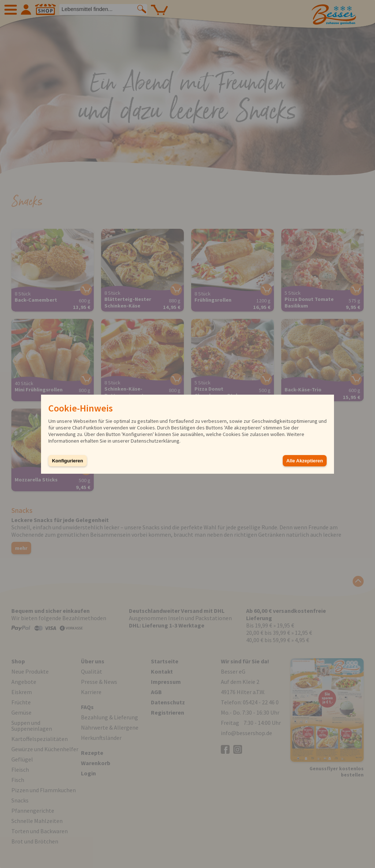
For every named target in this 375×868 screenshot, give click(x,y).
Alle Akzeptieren (305, 461)
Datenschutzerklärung (155, 441)
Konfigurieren (68, 461)
